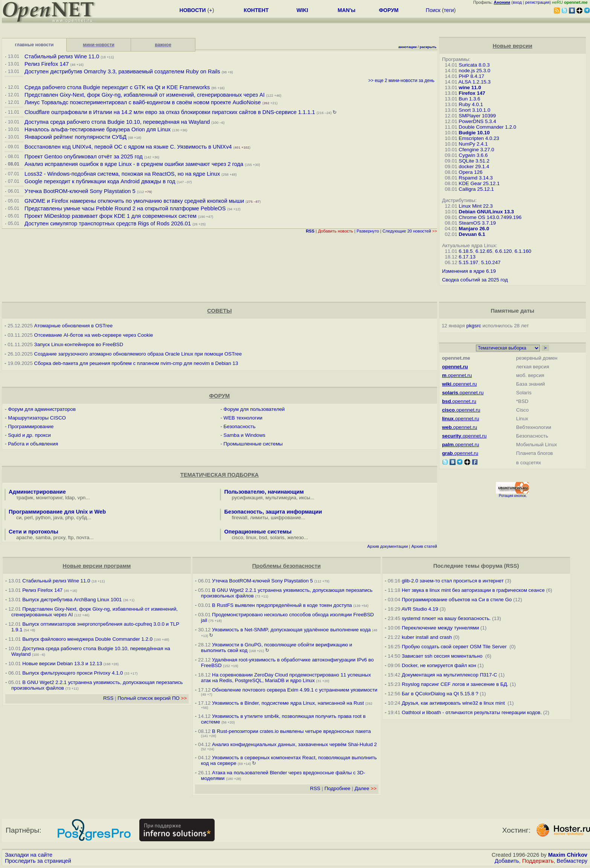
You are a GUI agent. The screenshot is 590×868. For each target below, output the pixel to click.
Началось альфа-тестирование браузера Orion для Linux (98, 129)
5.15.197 (468, 262)
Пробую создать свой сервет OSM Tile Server (455, 647)
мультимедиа (281, 498)
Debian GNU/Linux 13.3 (486, 212)
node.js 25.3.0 (474, 71)
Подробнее (338, 788)
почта (83, 537)
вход (517, 2)
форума (492, 566)
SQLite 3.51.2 (474, 161)
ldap (70, 498)
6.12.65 (484, 251)
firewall (239, 518)
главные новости (34, 45)
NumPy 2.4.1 (473, 144)
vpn (82, 498)
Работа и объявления (33, 444)
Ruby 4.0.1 (471, 104)
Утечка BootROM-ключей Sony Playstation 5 (80, 191)
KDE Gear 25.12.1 (479, 183)
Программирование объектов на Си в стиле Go (457, 600)
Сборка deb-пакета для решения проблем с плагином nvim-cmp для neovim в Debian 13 (136, 363)
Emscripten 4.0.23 (479, 138)
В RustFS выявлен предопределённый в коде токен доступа (282, 605)
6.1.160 (523, 251)
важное (163, 45)
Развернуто (368, 231)
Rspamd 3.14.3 (476, 178)
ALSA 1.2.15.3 (475, 82)
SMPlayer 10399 (477, 116)
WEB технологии (243, 418)
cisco (237, 537)
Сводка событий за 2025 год (475, 280)
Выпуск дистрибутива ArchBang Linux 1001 (72, 600)
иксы (305, 498)
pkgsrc (474, 326)
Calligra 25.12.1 (476, 189)
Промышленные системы (253, 444)
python (43, 518)
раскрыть (428, 47)
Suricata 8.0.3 (474, 65)
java (58, 518)
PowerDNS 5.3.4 (477, 121)
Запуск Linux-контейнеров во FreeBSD (79, 344)
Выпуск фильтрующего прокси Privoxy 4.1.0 (73, 673)
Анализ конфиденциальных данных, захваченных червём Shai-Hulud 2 (294, 744)
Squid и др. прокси (29, 435)
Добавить (507, 861)
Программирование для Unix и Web (57, 512)
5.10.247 (491, 262)
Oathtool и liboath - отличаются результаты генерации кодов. (472, 712)
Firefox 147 (472, 93)
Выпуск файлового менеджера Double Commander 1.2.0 (87, 639)
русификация (247, 498)
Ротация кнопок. (513, 496)
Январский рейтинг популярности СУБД (75, 137)
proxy (59, 537)
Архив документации (387, 546)
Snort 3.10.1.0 (474, 110)
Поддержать (538, 861)
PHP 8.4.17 (471, 76)
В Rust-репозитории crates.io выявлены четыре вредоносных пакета (291, 731)
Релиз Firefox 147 (47, 64)
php (69, 518)
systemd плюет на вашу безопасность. (446, 618)
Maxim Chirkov (568, 855)
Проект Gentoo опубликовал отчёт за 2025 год (84, 157)
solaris (277, 537)
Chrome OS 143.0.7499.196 (490, 217)
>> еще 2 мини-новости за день (401, 81)
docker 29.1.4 (474, 166)
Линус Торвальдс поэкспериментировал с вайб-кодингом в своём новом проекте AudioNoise (143, 102)
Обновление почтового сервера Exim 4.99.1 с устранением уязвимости (295, 690)
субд (82, 518)
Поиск (433, 10)
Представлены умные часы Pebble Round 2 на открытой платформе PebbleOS (125, 208)
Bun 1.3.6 (469, 99)
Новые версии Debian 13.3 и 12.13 (62, 664)
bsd (263, 537)
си (19, 518)
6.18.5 (466, 251)
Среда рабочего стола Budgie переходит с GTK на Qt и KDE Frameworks (117, 87)
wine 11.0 (470, 87)
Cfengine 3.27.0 (476, 150)
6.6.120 (503, 251)
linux (251, 537)
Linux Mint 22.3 (476, 206)
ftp (71, 537)
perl (29, 518)
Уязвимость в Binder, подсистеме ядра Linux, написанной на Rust (288, 703)
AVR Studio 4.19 (420, 609)
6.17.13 (467, 257)
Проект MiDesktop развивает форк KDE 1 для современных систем (111, 216)
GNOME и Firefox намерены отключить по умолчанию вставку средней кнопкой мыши (134, 201)
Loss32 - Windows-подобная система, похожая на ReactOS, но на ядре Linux (122, 174)
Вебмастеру (572, 861)
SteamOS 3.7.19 (477, 223)
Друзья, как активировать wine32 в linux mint (454, 703)
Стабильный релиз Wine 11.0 (62, 56)
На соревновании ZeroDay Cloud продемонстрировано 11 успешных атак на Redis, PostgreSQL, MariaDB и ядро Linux (286, 678)
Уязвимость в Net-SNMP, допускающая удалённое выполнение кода (291, 630)
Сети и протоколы (34, 532)
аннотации (408, 47)
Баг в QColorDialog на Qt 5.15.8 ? (440, 694)
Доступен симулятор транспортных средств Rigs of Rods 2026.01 (108, 223)
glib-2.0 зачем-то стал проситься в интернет (453, 581)
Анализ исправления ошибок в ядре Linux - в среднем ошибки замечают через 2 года (134, 164)
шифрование (286, 518)
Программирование (31, 426)
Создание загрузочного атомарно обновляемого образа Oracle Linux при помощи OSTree (138, 354)
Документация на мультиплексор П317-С (449, 675)
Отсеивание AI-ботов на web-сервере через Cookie (94, 335)
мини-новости (99, 45)
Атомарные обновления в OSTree (73, 326)
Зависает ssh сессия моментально (443, 656)
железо (296, 537)
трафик (25, 498)
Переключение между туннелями (440, 628)
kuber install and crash (427, 637)
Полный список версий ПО (152, 698)
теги (449, 10)
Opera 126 (470, 172)
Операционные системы (258, 532)
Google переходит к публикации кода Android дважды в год (100, 181)
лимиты (259, 518)
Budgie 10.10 (474, 133)
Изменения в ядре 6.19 (469, 271)
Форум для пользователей (254, 409)
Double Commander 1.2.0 (487, 127)
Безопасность (240, 426)
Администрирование (37, 492)
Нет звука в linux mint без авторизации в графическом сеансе (473, 590)
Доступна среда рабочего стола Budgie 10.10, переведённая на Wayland (118, 122)
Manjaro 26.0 (474, 229)
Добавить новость (335, 231)
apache (24, 537)
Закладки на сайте (29, 855)
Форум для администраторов (42, 409)
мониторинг (49, 498)
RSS (108, 698)
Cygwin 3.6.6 (473, 155)
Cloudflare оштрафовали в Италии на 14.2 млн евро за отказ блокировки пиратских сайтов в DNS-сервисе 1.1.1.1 (170, 112)
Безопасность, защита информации (273, 512)
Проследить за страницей (38, 861)
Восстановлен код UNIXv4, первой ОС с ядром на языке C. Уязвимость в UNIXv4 (128, 147)
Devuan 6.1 (472, 234)
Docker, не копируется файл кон (439, 665)
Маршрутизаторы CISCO (37, 418)
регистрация (537, 2)
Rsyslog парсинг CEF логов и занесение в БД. (455, 684)
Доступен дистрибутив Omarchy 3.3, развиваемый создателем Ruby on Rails (122, 71)
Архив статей (424, 546)
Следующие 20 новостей (410, 231)
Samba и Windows (245, 435)
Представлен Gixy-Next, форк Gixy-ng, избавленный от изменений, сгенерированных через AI (145, 95)
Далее (366, 788)
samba (43, 537)
